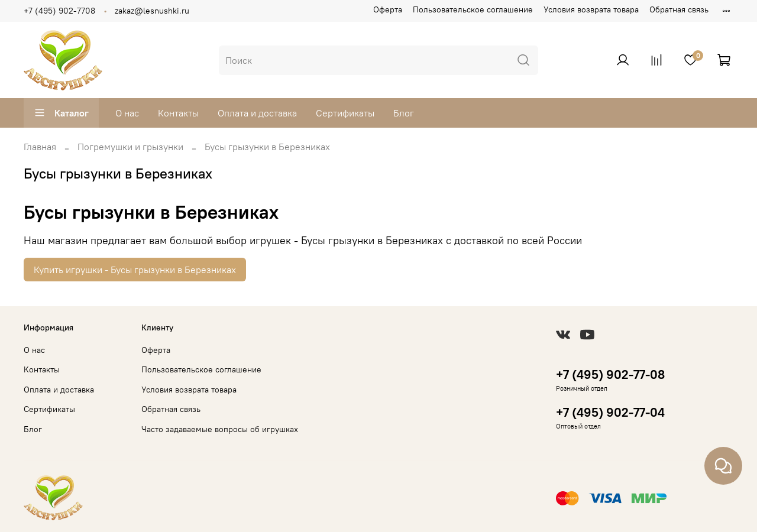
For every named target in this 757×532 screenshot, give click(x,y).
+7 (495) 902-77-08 (610, 374)
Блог (404, 113)
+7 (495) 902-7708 (59, 11)
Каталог (61, 113)
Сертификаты (345, 113)
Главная (40, 147)
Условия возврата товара (591, 9)
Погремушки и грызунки (130, 147)
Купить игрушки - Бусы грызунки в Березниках (135, 270)
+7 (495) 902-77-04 (610, 412)
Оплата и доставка (257, 113)
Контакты (178, 113)
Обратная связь (679, 9)
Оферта (388, 9)
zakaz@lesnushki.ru (152, 11)
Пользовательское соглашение (473, 9)
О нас (127, 113)
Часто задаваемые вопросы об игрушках (220, 429)
